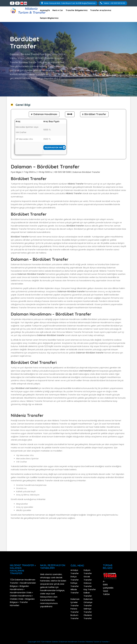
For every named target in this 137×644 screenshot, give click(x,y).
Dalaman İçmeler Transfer (75, 602)
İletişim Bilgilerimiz (49, 18)
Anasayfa (45, 10)
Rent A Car (58, 10)
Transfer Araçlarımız (101, 10)
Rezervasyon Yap (53, 148)
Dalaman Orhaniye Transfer (88, 602)
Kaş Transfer (90, 589)
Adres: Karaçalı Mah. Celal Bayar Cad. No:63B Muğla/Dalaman (68, 3)
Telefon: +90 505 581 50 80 (113, 3)
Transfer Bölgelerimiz (77, 10)
